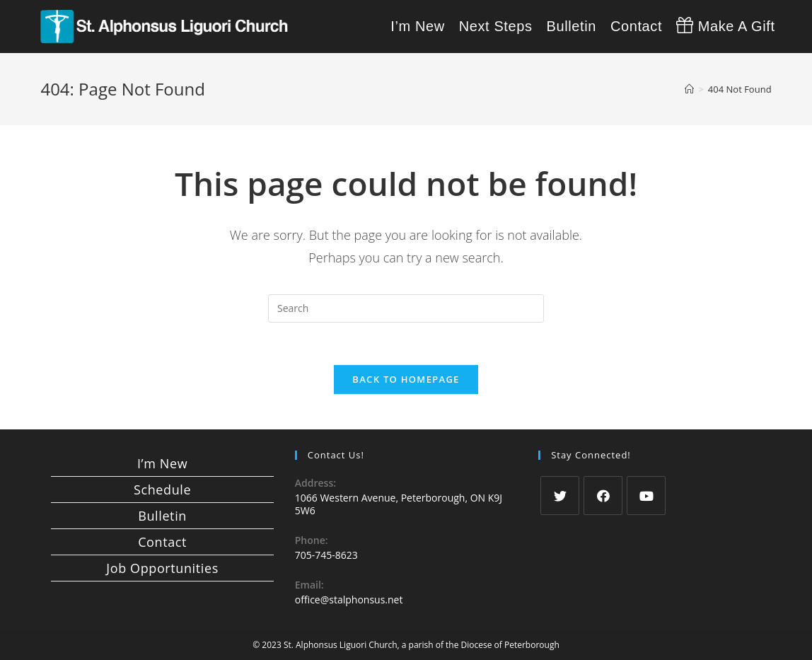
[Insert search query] (406, 308)
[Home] (689, 89)
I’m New (162, 463)
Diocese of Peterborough (510, 645)
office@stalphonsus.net (349, 600)
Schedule (162, 490)
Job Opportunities (162, 568)
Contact (162, 542)
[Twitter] (560, 496)
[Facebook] (603, 496)
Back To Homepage (406, 379)
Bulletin (162, 516)
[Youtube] (646, 496)
